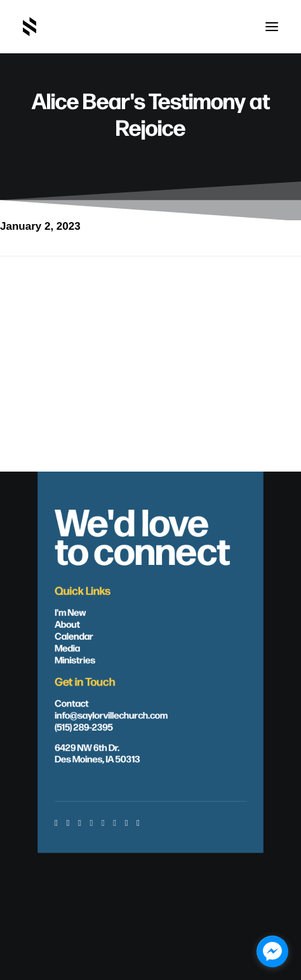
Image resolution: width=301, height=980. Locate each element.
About (67, 623)
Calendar (74, 635)
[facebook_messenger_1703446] (272, 951)
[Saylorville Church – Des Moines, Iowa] (30, 27)
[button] (272, 27)
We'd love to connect (142, 534)
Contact (71, 703)
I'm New (70, 612)
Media (67, 647)
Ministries (75, 659)
